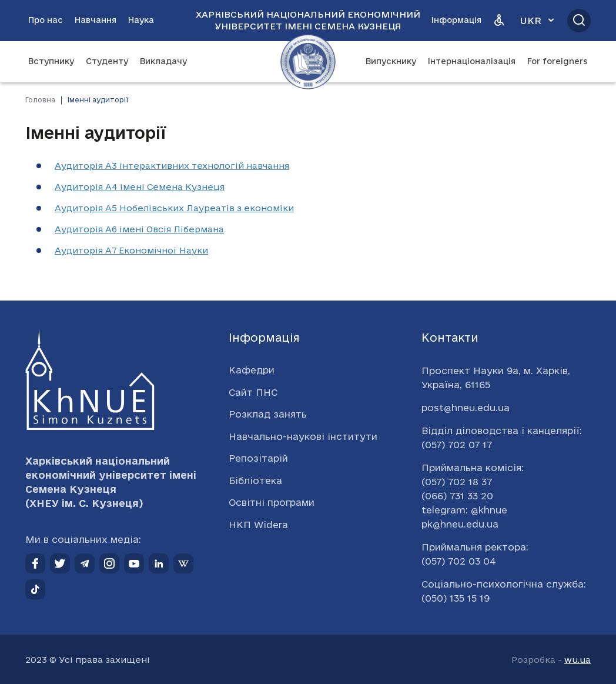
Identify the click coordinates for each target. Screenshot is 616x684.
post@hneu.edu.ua (466, 408)
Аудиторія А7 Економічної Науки (131, 250)
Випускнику (391, 61)
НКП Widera (258, 525)
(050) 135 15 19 (456, 598)
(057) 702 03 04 (459, 561)
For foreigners (558, 61)
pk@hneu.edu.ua (460, 524)
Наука (141, 20)
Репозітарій (258, 458)
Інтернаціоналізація (472, 61)
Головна (40, 100)
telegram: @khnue (464, 510)
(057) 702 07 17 (457, 445)
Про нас (46, 20)
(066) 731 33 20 (457, 496)
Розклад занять (268, 414)
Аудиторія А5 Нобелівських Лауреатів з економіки (174, 208)
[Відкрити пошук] (579, 21)
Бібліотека (255, 481)
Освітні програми (272, 502)
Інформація (456, 20)
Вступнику (51, 61)
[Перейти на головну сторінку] (308, 62)
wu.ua (577, 660)
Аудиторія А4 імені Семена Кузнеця (140, 187)
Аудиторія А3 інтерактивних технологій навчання (172, 166)
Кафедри (252, 370)
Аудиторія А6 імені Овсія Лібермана (139, 229)
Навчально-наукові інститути (303, 436)
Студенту (107, 61)
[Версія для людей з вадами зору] (499, 21)
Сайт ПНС (253, 392)
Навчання (96, 20)
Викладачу (163, 61)
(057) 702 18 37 (457, 482)
